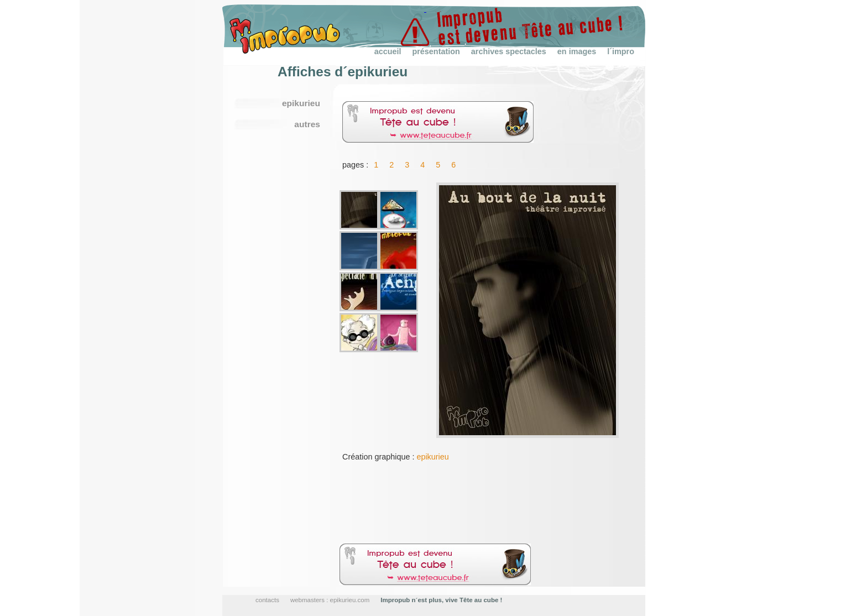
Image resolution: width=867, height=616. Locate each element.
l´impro (621, 51)
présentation (436, 51)
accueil (388, 51)
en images (577, 51)
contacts (267, 600)
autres (307, 124)
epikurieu (432, 457)
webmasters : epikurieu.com (330, 600)
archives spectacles (509, 51)
